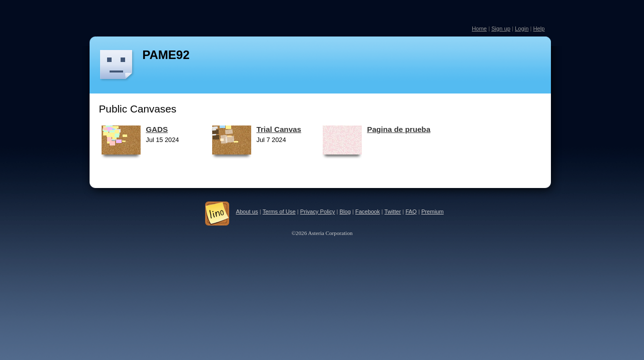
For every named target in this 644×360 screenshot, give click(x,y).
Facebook (368, 211)
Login (522, 28)
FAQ (411, 211)
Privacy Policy (318, 211)
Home (479, 28)
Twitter (393, 211)
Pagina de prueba (399, 129)
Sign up (501, 28)
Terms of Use (279, 211)
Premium (433, 211)
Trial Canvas (279, 129)
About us (247, 211)
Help (539, 28)
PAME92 (166, 55)
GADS (157, 129)
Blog (345, 211)
